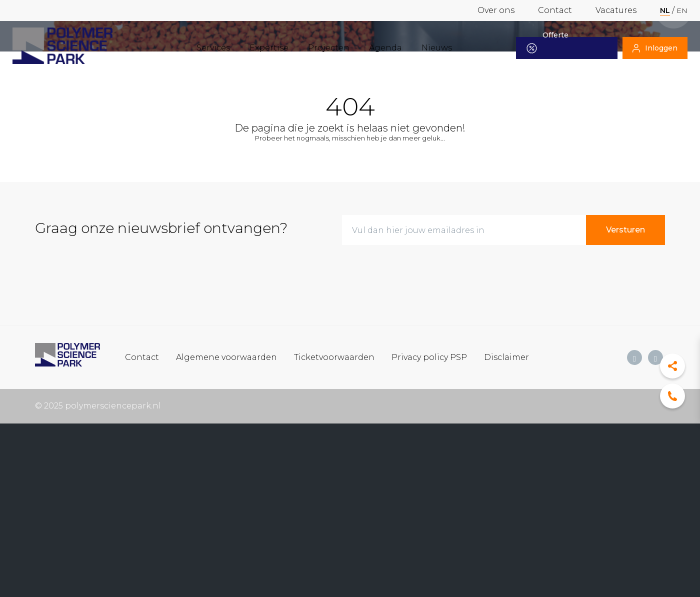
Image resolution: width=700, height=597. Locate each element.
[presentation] (418, 272)
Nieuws (437, 48)
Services (213, 48)
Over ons (496, 10)
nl (665, 10)
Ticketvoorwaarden (334, 357)
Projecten (329, 48)
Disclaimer (506, 357)
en (682, 10)
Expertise (269, 48)
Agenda (385, 48)
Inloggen (655, 48)
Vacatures (616, 10)
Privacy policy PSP (429, 357)
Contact (555, 10)
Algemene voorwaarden (226, 357)
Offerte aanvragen (553, 48)
